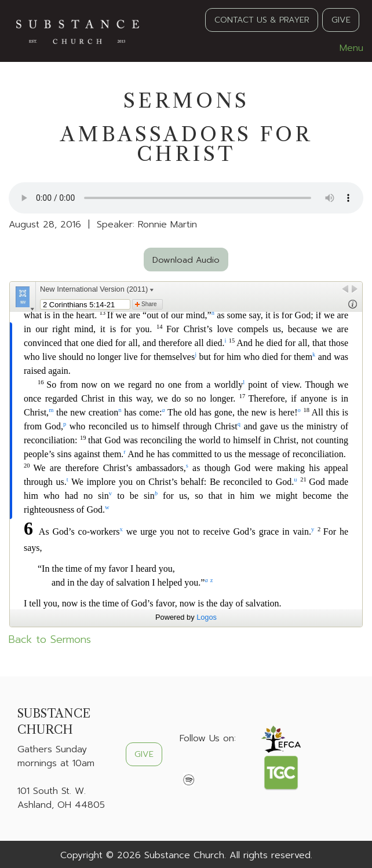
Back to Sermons (50, 639)
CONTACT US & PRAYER (262, 20)
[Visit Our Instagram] (226, 766)
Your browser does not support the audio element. (186, 198)
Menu (346, 48)
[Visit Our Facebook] (189, 766)
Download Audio (186, 260)
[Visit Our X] (207, 766)
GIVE (341, 20)
